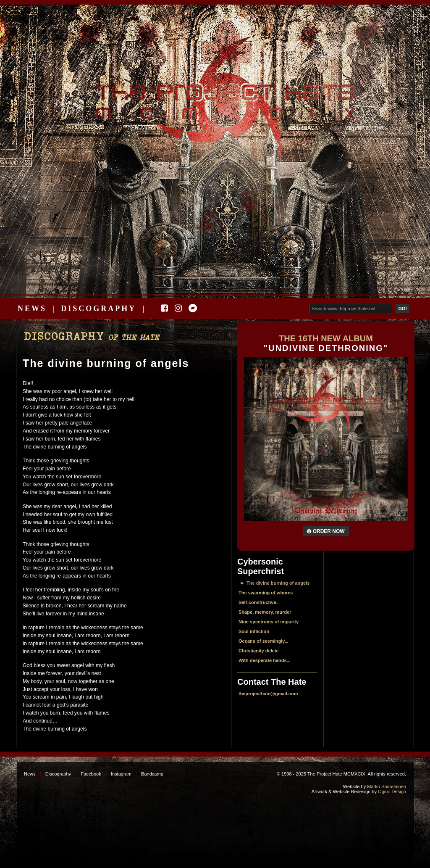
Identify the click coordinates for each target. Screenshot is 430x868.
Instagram (121, 774)
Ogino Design (392, 791)
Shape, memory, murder (265, 612)
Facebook (91, 774)
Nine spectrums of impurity (269, 622)
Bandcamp (152, 774)
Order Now (326, 531)
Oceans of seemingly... (264, 641)
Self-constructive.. (259, 602)
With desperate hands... (265, 660)
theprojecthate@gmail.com (268, 694)
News (32, 309)
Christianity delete (259, 651)
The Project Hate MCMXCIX (214, 97)
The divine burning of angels (106, 363)
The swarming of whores (266, 593)
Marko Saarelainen (387, 786)
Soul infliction (254, 631)
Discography (98, 309)
